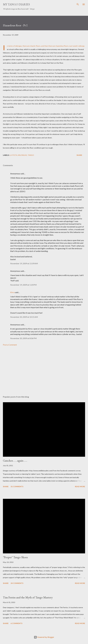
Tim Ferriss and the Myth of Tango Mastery (28, 597)
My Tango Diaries (16, 4)
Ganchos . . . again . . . (15, 461)
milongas (22, 155)
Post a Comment (10, 345)
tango (31, 155)
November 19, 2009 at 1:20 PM (23, 285)
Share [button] (79, 155)
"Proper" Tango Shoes (15, 557)
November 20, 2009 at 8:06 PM (23, 338)
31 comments (17, 486)
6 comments (16, 623)
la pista (13, 155)
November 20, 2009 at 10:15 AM (24, 317)
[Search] (78, 4)
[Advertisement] (44, 371)
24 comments (17, 583)
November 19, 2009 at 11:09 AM (24, 263)
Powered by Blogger (44, 637)
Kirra (12, 292)
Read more (80, 486)
